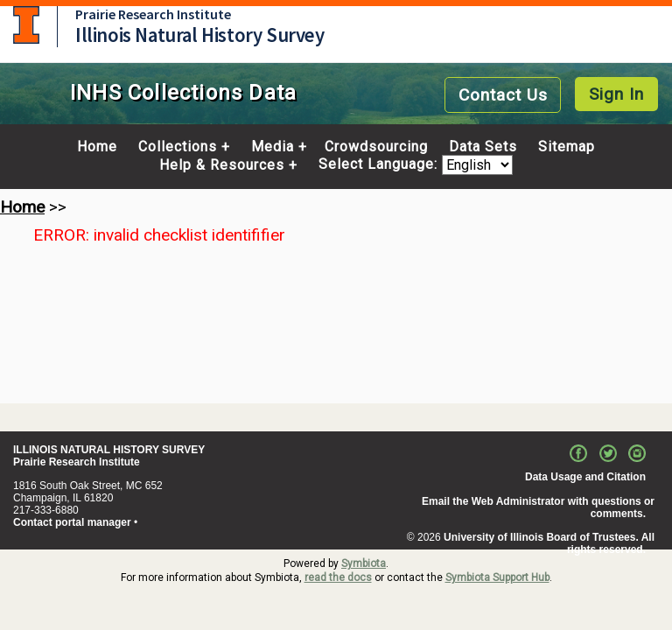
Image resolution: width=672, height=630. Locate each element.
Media (273, 147)
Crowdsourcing (376, 147)
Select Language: (380, 165)
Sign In (616, 94)
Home (97, 147)
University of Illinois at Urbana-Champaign (26, 25)
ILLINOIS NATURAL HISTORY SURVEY (109, 450)
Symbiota (364, 563)
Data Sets (483, 147)
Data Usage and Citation (585, 477)
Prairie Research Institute (153, 14)
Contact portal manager (72, 522)
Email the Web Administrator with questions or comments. (538, 507)
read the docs (338, 577)
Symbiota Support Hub (497, 577)
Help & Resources (222, 165)
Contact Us (503, 95)
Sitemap (567, 147)
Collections (178, 147)
